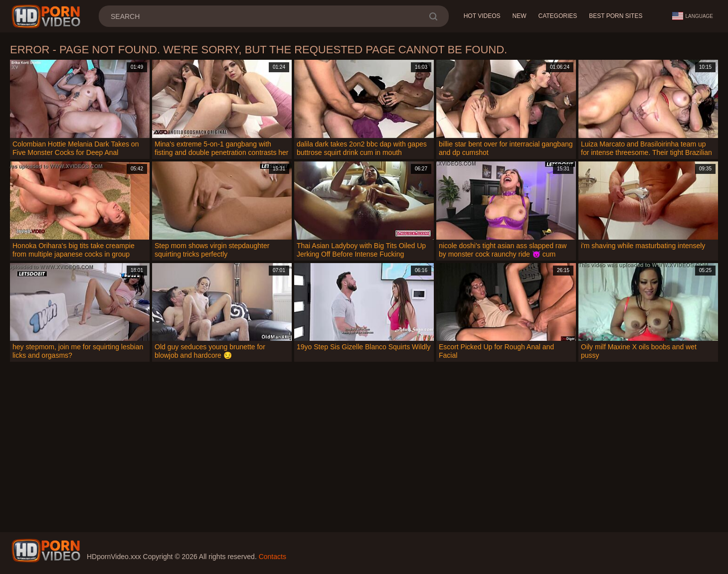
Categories (557, 16)
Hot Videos (482, 16)
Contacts (273, 557)
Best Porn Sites (616, 16)
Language (693, 16)
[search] (433, 16)
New (519, 16)
